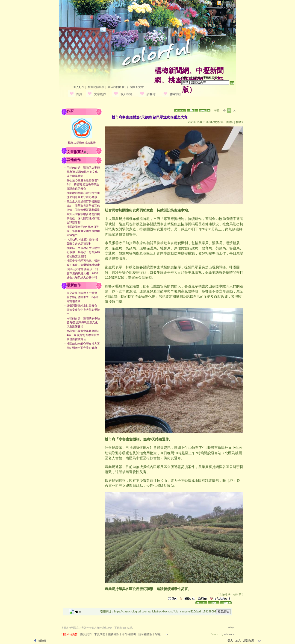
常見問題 (100, 634)
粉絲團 (42, 641)
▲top (231, 627)
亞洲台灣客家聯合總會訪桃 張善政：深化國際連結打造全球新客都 (85, 218)
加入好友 (79, 87)
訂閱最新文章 (136, 87)
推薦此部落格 (96, 87)
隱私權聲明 (145, 634)
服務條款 (114, 634)
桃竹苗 (237, 595)
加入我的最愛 (116, 87)
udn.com (229, 634)
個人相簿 (126, 94)
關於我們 (86, 634)
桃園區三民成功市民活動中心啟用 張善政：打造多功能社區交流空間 (83, 252)
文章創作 (100, 94)
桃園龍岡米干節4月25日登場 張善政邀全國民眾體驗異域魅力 (83, 231)
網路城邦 (228, 3)
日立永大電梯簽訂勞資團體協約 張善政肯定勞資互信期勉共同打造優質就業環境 (83, 206)
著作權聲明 (129, 634)
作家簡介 (176, 94)
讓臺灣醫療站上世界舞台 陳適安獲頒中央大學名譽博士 (83, 310)
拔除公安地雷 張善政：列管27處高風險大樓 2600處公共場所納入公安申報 (82, 273)
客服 (158, 634)
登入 (230, 641)
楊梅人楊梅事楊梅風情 (82, 143)
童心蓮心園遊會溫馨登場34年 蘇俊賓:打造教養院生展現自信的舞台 (83, 184)
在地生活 (225, 595)
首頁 (79, 94)
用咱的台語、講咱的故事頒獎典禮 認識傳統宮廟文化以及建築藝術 (83, 172)
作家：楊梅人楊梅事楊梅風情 (199, 78)
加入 (238, 641)
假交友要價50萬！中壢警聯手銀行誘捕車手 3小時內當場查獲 (83, 297)
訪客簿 (151, 94)
